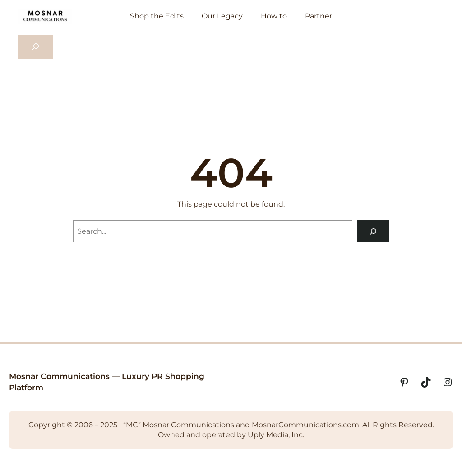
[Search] (373, 231)
